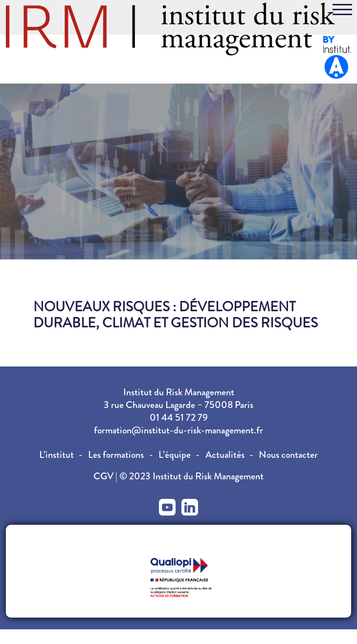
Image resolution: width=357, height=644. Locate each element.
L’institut (56, 455)
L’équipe (175, 455)
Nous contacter (288, 455)
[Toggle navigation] (342, 11)
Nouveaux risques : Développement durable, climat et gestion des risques (176, 315)
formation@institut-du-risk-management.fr (178, 430)
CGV (104, 476)
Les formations (116, 455)
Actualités (225, 455)
